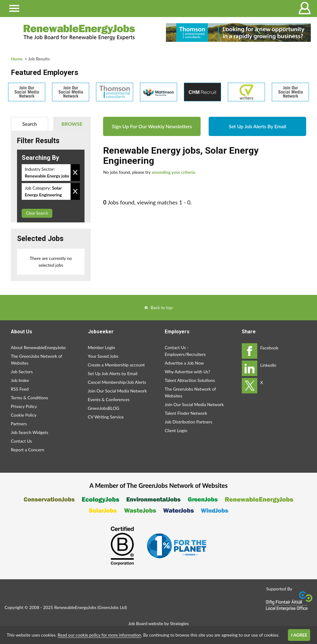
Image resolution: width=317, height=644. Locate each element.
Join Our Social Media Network (117, 391)
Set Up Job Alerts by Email (113, 373)
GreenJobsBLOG (104, 408)
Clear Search (37, 213)
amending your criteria (173, 172)
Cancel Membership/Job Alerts (117, 382)
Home (17, 59)
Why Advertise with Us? (187, 372)
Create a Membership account (116, 365)
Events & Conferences (109, 399)
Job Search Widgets (30, 432)
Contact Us (21, 441)
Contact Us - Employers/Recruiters (185, 351)
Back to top (162, 307)
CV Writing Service (106, 417)
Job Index (20, 380)
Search (30, 124)
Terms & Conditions (29, 398)
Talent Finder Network (186, 413)
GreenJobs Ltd (112, 607)
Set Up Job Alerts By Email (258, 126)
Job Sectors (22, 372)
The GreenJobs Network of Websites (36, 359)
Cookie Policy (24, 415)
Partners (19, 424)
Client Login (176, 430)
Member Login (102, 347)
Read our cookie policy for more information (99, 635)
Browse (72, 124)
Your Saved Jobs (103, 356)
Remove (75, 173)
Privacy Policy (24, 406)
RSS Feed (20, 389)
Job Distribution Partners (189, 422)
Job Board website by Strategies (158, 623)
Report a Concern (28, 450)
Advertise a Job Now (184, 363)
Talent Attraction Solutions (190, 380)
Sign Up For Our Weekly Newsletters (152, 126)
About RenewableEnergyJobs (38, 347)
